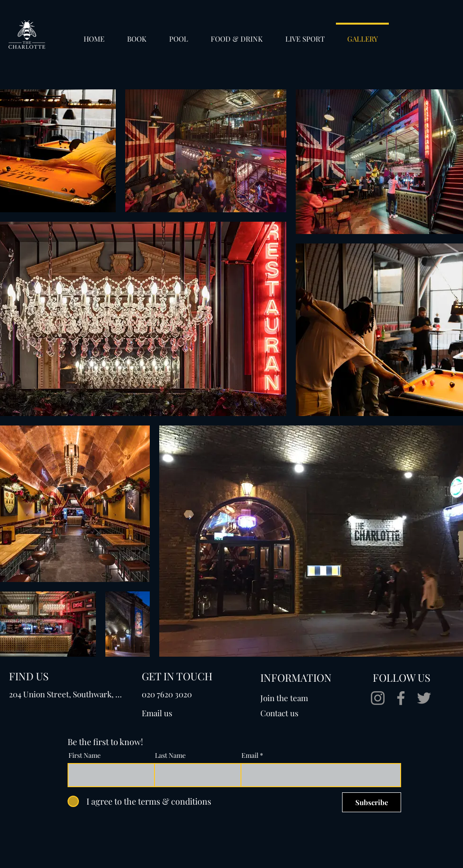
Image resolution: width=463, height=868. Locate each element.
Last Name (170, 755)
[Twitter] (424, 698)
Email (250, 755)
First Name (85, 755)
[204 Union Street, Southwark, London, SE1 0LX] (67, 694)
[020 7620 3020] (169, 694)
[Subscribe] (372, 802)
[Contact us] (295, 713)
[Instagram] (378, 698)
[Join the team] (295, 698)
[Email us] (180, 713)
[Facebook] (401, 698)
